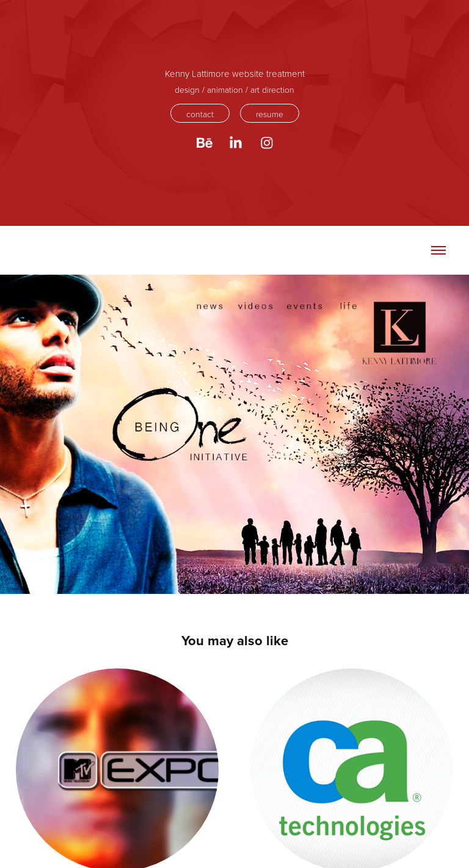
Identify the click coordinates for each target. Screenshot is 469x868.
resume (270, 114)
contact (200, 114)
